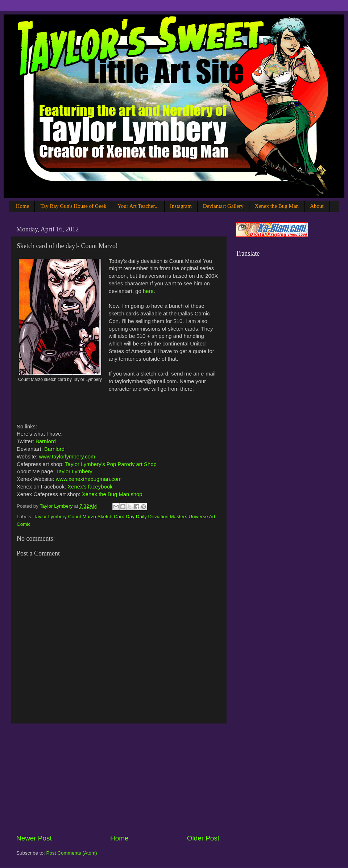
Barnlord (46, 441)
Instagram (181, 206)
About (317, 206)
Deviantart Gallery (223, 206)
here (148, 291)
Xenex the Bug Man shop (112, 494)
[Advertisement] (118, 779)
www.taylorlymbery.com (67, 457)
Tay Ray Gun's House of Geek (73, 206)
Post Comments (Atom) (72, 853)
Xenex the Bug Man (277, 206)
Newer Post (34, 838)
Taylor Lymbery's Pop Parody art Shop (111, 464)
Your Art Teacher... (138, 206)
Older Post (203, 838)
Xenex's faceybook (90, 487)
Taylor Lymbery (74, 471)
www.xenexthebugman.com (89, 479)
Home (23, 206)
